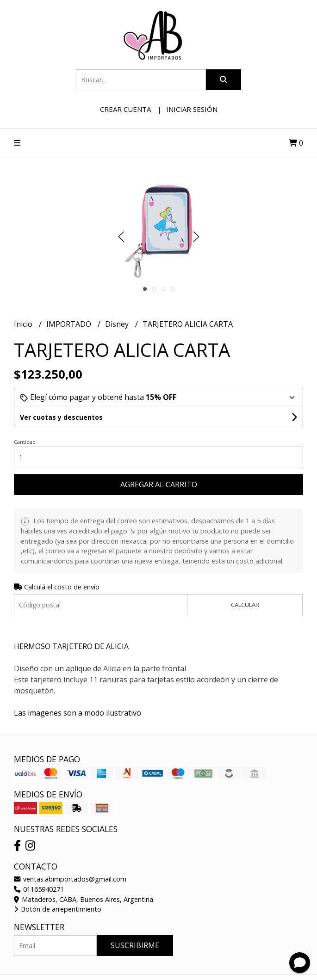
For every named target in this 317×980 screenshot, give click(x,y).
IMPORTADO (70, 324)
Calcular (245, 605)
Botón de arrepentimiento (58, 909)
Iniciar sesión (192, 109)
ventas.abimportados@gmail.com (70, 879)
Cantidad (25, 442)
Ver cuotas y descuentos (61, 417)
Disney (118, 324)
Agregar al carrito (159, 484)
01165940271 (39, 889)
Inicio (24, 324)
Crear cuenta (125, 109)
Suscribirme (135, 945)
